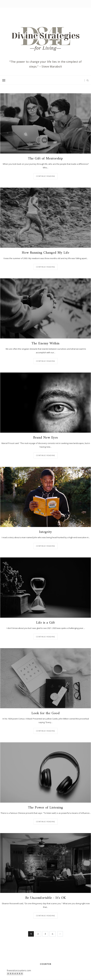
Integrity (45, 532)
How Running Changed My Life (45, 253)
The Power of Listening (45, 808)
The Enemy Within (45, 344)
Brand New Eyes (45, 438)
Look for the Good (46, 713)
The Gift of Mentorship (45, 159)
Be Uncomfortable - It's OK (46, 898)
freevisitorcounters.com (19, 970)
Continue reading (46, 176)
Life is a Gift (45, 623)
